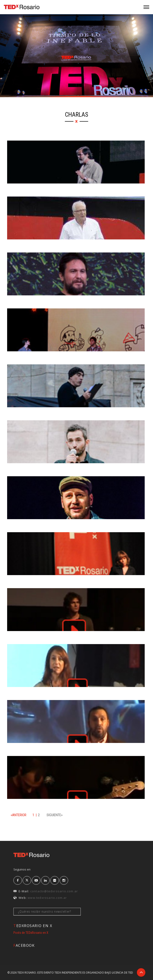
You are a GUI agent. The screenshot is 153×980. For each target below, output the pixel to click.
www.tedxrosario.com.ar (61, 892)
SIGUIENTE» (55, 815)
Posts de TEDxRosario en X (52, 932)
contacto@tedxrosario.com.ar (65, 888)
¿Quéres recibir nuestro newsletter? (61, 899)
